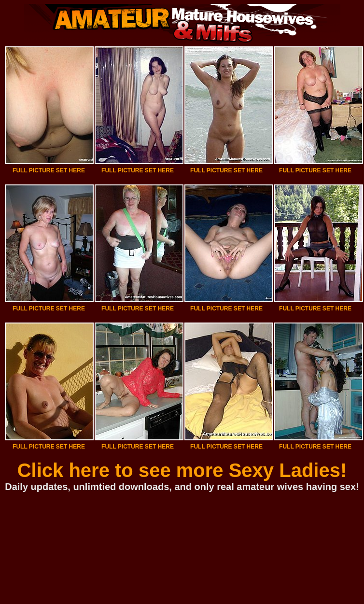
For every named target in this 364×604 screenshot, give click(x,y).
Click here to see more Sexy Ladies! (182, 470)
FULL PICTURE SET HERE (49, 170)
